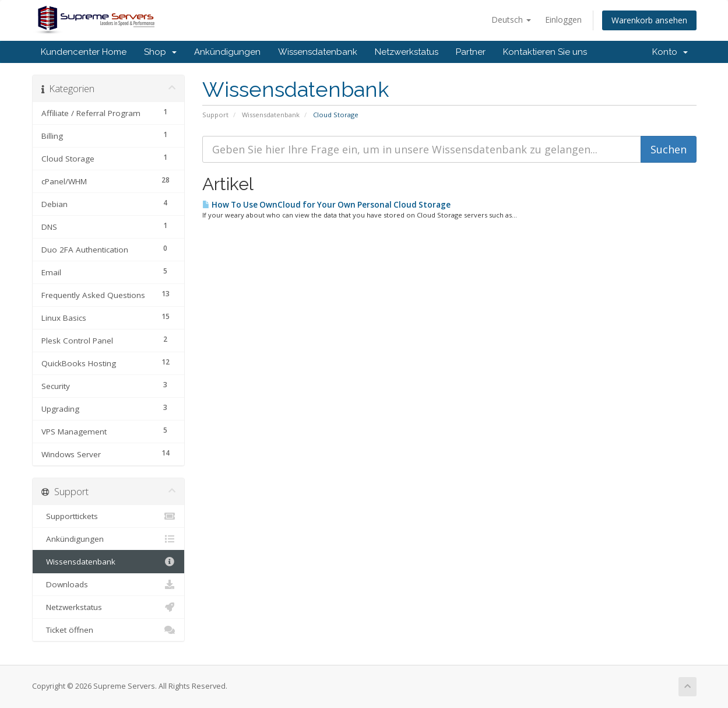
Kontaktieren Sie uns (545, 52)
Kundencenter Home (84, 52)
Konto (670, 52)
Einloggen (563, 20)
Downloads (109, 584)
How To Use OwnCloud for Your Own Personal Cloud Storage (326, 205)
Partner (471, 52)
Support (215, 115)
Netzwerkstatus (407, 52)
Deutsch (511, 20)
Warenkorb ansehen (649, 20)
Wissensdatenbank (318, 52)
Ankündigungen (227, 52)
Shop (160, 52)
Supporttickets (109, 516)
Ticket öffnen (109, 630)
